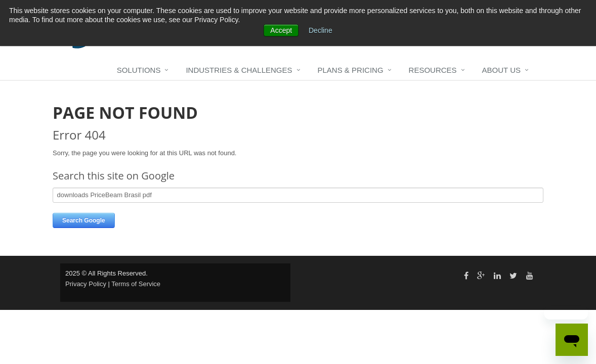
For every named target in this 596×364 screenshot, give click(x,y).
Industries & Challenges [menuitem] (239, 70)
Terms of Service (136, 284)
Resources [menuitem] (433, 70)
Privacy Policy (86, 284)
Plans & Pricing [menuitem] (351, 70)
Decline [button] (321, 30)
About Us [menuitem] (501, 70)
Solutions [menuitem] (139, 70)
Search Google (84, 220)
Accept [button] (281, 30)
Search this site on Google (114, 176)
